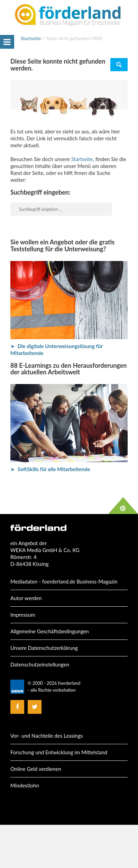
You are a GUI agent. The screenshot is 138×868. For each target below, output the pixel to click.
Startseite (31, 38)
